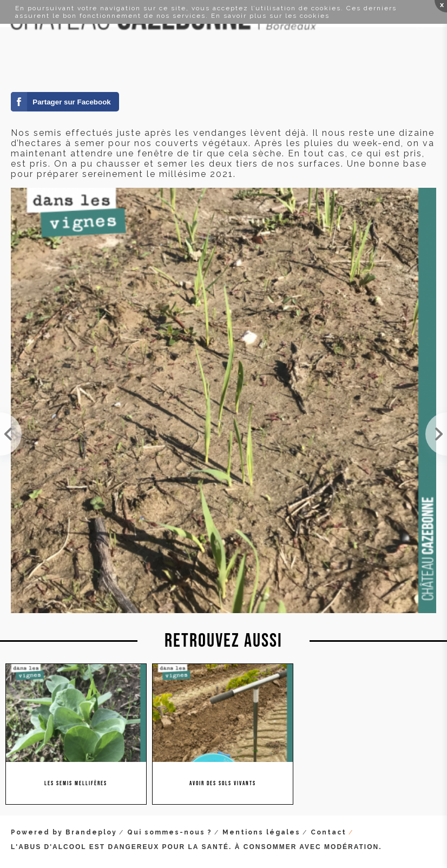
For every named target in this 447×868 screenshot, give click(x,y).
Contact (328, 832)
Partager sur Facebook (71, 102)
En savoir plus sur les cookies (270, 16)
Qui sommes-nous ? (170, 832)
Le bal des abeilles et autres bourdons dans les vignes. (436, 434)
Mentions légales (261, 832)
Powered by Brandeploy (64, 832)
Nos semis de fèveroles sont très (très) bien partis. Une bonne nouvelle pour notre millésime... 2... (11, 434)
